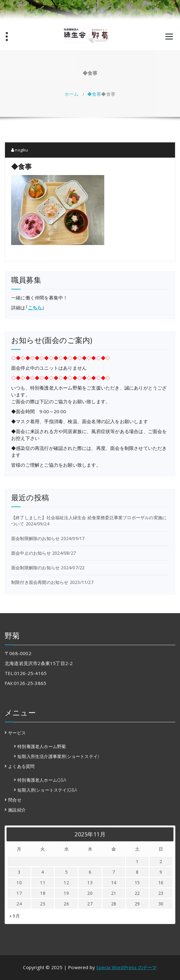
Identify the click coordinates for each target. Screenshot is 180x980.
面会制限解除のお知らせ (35, 538)
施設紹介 (17, 810)
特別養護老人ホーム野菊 (42, 746)
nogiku (20, 150)
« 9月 (15, 916)
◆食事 (94, 94)
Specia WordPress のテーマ (126, 967)
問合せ (15, 800)
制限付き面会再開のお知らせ (40, 582)
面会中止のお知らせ (31, 553)
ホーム (72, 94)
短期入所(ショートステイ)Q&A (47, 790)
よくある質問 (21, 766)
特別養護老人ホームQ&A (42, 780)
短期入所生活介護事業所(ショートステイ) (58, 756)
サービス (17, 733)
